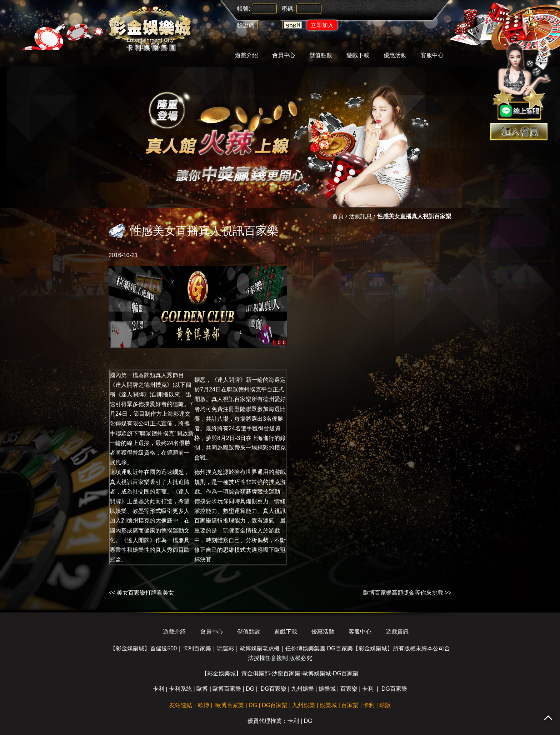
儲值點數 (321, 55)
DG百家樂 (274, 689)
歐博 (202, 689)
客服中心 (432, 55)
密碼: (288, 9)
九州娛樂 (302, 689)
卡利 (159, 689)
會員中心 (284, 55)
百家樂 (349, 689)
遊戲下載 (358, 55)
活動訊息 (360, 216)
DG (250, 689)
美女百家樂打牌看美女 (145, 593)
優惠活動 (395, 55)
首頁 (338, 216)
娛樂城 (327, 689)
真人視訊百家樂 (231, 399)
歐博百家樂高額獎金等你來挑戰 (403, 593)
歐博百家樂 (227, 689)
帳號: (244, 9)
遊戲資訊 (397, 632)
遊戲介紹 (246, 55)
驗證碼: (246, 25)
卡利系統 (180, 689)
